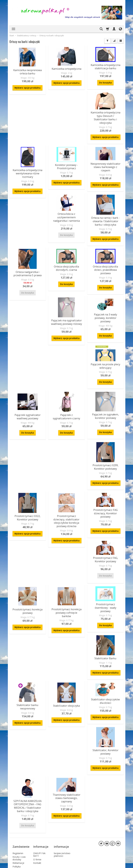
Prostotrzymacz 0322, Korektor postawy (27, 499)
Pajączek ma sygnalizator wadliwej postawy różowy (66, 308)
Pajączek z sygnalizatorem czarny (66, 400)
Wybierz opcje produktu (27, 87)
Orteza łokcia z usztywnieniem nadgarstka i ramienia (66, 209)
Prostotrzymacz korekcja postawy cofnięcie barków (66, 589)
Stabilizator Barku (105, 632)
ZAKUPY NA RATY (39, 820)
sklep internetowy (110, 865)
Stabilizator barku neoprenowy (28, 680)
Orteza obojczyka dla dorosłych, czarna (66, 258)
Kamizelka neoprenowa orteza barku (27, 71)
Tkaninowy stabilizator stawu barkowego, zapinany (66, 769)
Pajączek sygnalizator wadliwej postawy (27, 400)
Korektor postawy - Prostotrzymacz (66, 160)
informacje (61, 814)
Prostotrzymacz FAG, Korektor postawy (105, 539)
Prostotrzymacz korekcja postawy (27, 589)
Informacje (41, 814)
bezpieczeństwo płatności (62, 820)
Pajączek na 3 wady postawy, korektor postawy (105, 303)
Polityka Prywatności (19, 833)
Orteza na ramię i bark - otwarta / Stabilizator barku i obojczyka (105, 213)
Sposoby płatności (17, 839)
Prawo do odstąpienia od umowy (20, 853)
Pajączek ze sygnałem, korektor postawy (106, 399)
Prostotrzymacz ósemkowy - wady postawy (106, 584)
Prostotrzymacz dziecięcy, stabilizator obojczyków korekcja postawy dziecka (66, 500)
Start (12, 35)
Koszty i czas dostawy (19, 823)
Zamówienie (21, 814)
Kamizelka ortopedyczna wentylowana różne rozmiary (28, 167)
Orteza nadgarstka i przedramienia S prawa (27, 264)
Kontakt (37, 828)
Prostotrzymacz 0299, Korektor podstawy (106, 449)
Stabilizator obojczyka (66, 679)
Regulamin (18, 819)
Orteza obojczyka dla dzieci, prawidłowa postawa (106, 258)
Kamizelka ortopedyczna (66, 68)
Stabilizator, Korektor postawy (106, 724)
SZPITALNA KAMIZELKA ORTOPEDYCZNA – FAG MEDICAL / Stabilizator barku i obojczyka (27, 777)
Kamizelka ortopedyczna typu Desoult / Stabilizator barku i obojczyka (105, 114)
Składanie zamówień (18, 846)
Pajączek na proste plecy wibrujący (106, 350)
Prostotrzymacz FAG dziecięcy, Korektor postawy (105, 494)
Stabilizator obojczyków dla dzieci (106, 674)
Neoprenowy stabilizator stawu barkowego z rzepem (106, 160)
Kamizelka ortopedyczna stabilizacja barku (105, 66)
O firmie (37, 825)
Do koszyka (105, 81)
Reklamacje (18, 828)
